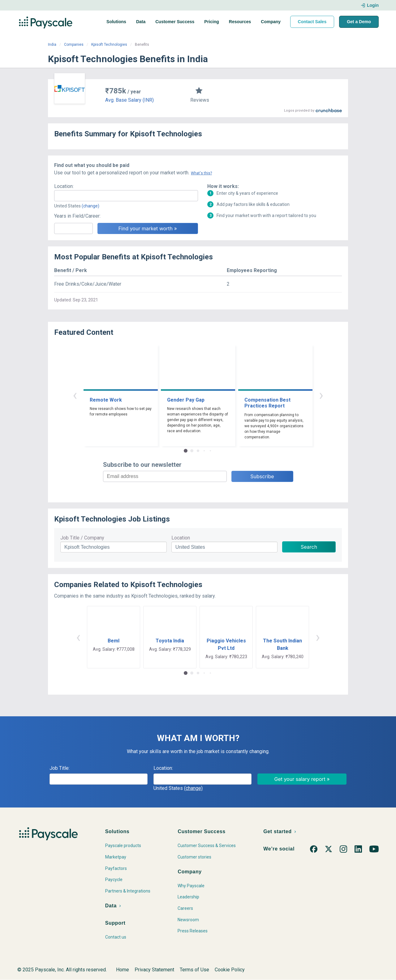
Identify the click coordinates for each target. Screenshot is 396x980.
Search (309, 547)
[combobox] (126, 196)
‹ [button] (75, 395)
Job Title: (60, 768)
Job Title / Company (82, 538)
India (52, 45)
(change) (90, 206)
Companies (74, 45)
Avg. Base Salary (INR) (129, 100)
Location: (64, 186)
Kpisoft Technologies (109, 45)
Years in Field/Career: (77, 216)
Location (181, 538)
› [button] (321, 395)
